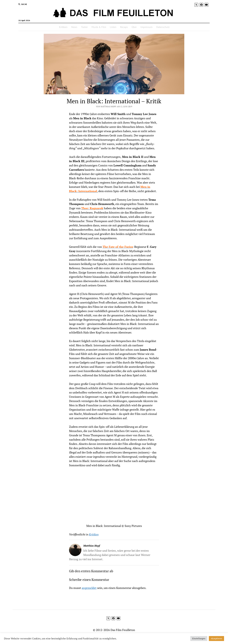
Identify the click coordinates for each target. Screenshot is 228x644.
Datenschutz (163, 27)
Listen (113, 27)
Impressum (146, 27)
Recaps (124, 27)
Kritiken (63, 27)
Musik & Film (99, 27)
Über (134, 27)
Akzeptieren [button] (216, 638)
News (74, 27)
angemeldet (89, 588)
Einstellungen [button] (199, 638)
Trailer (84, 27)
